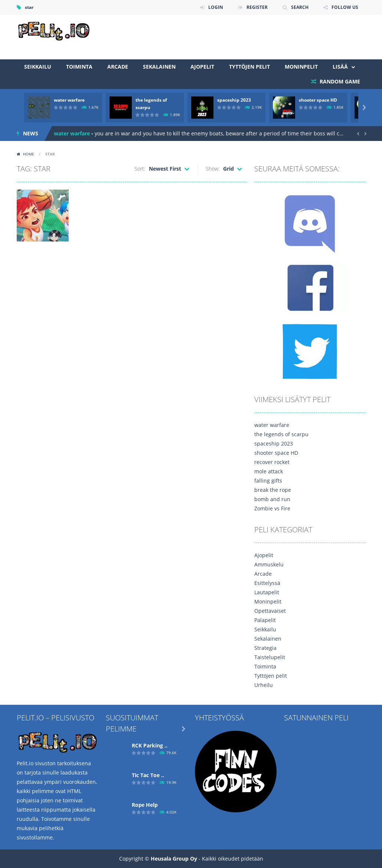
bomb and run (272, 499)
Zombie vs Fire (272, 508)
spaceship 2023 (234, 100)
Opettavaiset (270, 611)
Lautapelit (267, 592)
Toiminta (79, 67)
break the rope (273, 490)
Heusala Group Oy (174, 859)
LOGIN (216, 7)
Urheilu (264, 685)
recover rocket (272, 462)
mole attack (269, 471)
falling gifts (268, 481)
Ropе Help (145, 805)
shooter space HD (318, 100)
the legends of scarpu (281, 434)
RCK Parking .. (150, 745)
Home (29, 154)
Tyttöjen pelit (249, 67)
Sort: (140, 169)
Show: (213, 169)
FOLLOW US (345, 7)
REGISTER (257, 7)
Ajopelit (202, 67)
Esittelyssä (267, 583)
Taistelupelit (270, 657)
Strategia (265, 648)
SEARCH (300, 7)
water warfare (69, 100)
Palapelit (265, 620)
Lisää (340, 67)
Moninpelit (301, 67)
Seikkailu (38, 67)
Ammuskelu (269, 564)
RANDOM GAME (339, 81)
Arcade (118, 67)
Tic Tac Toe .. (148, 775)
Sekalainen (159, 67)
